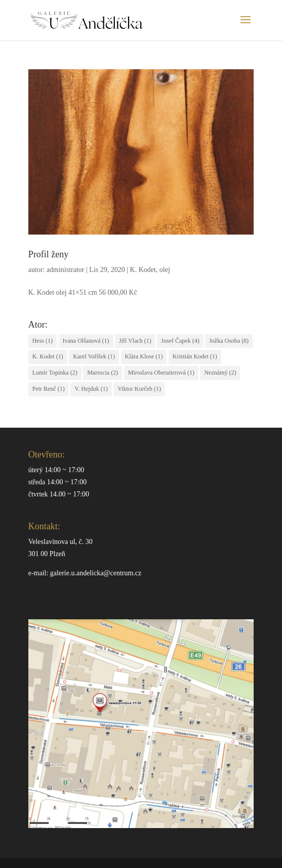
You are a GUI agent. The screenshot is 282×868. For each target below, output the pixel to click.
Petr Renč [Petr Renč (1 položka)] (49, 389)
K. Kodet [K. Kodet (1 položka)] (48, 356)
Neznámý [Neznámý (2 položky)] (220, 373)
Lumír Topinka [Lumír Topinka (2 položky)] (55, 373)
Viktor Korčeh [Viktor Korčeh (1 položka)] (139, 389)
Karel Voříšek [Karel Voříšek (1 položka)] (94, 356)
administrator (66, 270)
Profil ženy (48, 254)
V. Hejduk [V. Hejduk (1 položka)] (91, 389)
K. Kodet (143, 270)
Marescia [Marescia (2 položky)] (103, 373)
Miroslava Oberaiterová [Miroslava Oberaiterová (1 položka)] (161, 373)
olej (165, 270)
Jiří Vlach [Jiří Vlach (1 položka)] (135, 341)
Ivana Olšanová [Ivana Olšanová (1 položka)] (86, 341)
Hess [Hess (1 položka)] (43, 341)
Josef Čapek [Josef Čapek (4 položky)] (180, 341)
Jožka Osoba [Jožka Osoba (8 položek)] (229, 341)
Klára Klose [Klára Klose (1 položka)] (144, 356)
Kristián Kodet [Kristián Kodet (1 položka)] (195, 356)
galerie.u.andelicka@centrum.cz (96, 573)
